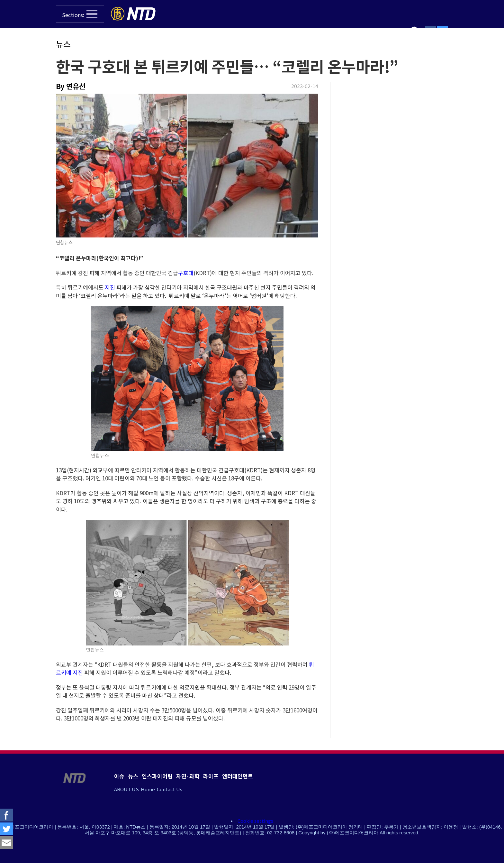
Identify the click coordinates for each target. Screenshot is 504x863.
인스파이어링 (157, 776)
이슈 (119, 776)
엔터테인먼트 (238, 776)
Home (148, 789)
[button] (80, 14)
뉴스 (63, 44)
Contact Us (170, 789)
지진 (110, 287)
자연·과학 (188, 776)
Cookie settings (255, 821)
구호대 (186, 273)
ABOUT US (126, 789)
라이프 (211, 776)
